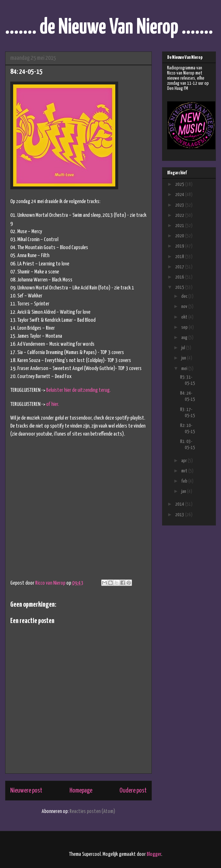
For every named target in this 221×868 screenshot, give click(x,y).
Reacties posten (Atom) (92, 812)
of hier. (53, 404)
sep (185, 327)
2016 (180, 277)
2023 (180, 205)
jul (184, 348)
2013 (180, 515)
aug (185, 338)
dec (185, 296)
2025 (180, 184)
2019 (180, 246)
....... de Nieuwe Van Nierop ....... (109, 28)
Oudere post (133, 791)
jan (184, 491)
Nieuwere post (26, 791)
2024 (180, 195)
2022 (180, 215)
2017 (180, 267)
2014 (180, 504)
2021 (180, 226)
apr (184, 461)
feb (185, 481)
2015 (180, 287)
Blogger (154, 854)
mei (185, 369)
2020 (180, 236)
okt (185, 317)
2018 (180, 257)
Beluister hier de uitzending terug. (78, 390)
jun (184, 358)
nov (185, 307)
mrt (185, 471)
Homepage (81, 791)
